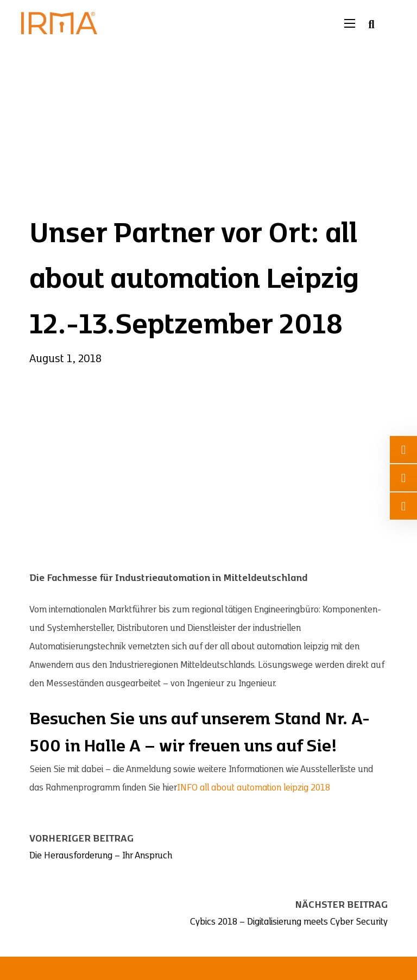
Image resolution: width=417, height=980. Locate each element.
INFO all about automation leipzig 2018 (254, 788)
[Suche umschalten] (371, 24)
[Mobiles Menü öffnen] (350, 23)
